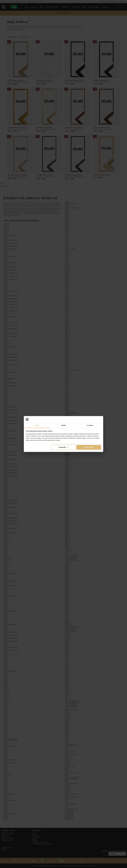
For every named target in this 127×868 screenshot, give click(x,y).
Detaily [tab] (64, 425)
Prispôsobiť (63, 447)
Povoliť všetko (89, 447)
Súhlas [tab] (37, 425)
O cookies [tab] (90, 425)
